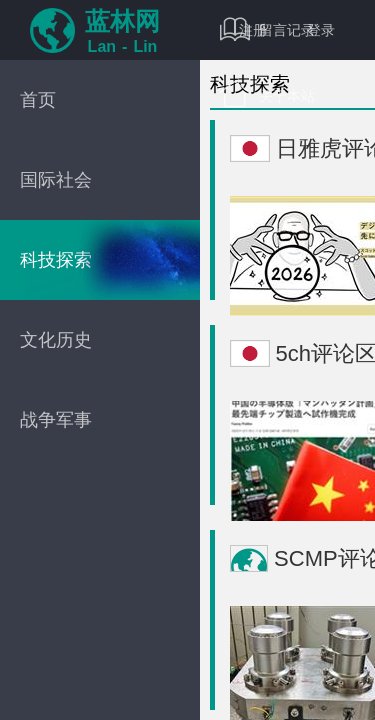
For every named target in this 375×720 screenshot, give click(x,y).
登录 (321, 30)
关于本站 (267, 95)
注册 (253, 30)
